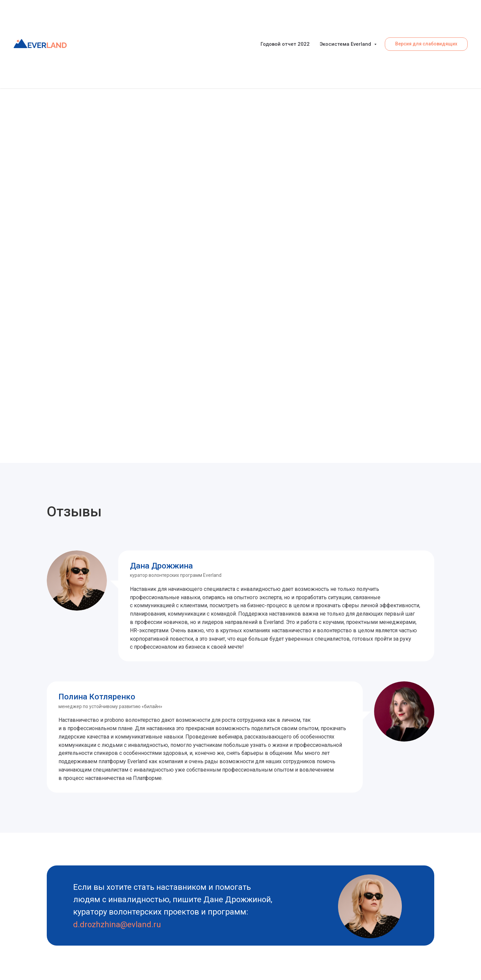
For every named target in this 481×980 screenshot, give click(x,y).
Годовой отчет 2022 (285, 44)
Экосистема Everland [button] (346, 44)
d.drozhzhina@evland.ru (117, 925)
